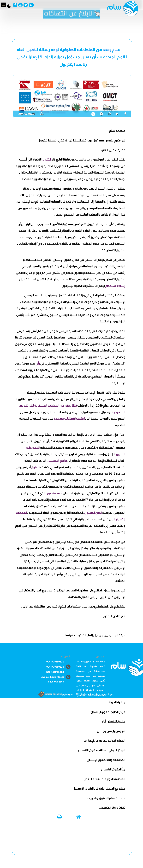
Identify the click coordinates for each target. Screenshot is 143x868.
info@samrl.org (55, 672)
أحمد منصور (55, 493)
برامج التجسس (57, 461)
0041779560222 (55, 662)
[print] (42, 114)
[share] (126, 114)
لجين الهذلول (93, 513)
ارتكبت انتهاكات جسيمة (69, 419)
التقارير (46, 159)
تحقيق (35, 467)
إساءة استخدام (115, 286)
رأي (38, 363)
